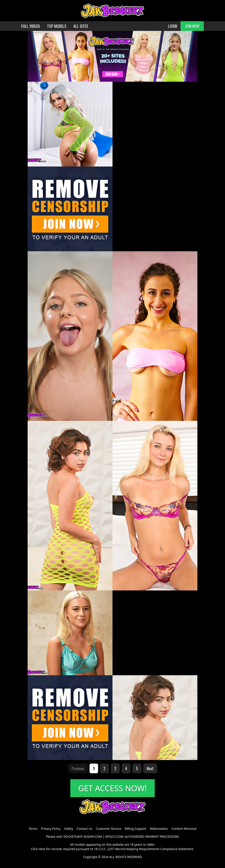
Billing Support (135, 829)
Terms (33, 829)
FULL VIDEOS (31, 26)
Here (42, 849)
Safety (69, 829)
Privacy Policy (51, 829)
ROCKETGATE (73, 837)
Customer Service (109, 829)
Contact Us (84, 829)
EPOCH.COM (114, 837)
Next (150, 768)
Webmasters (159, 829)
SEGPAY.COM (93, 837)
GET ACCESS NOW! (112, 788)
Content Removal (184, 829)
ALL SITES (81, 26)
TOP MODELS (57, 26)
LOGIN (173, 26)
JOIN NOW (192, 26)
